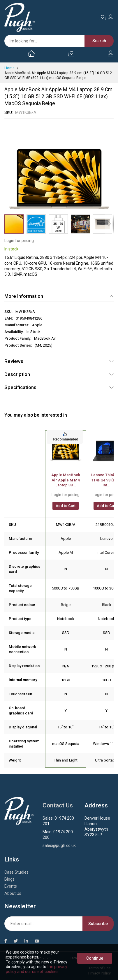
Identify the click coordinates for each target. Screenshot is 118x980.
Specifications (20, 387)
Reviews (14, 361)
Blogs (9, 879)
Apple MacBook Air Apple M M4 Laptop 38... (66, 480)
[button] (36, 224)
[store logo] (20, 17)
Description (17, 374)
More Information (24, 296)
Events (11, 886)
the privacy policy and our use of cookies (37, 969)
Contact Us (58, 805)
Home (9, 68)
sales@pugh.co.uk (59, 845)
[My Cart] (71, 53)
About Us (13, 893)
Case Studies (16, 872)
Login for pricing (19, 241)
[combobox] (56, 41)
